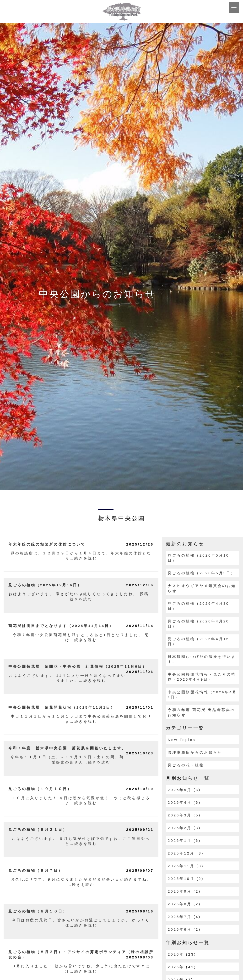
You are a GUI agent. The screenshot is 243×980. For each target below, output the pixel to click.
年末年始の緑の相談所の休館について (47, 544)
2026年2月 (180, 828)
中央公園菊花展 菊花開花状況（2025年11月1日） (62, 707)
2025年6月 (180, 929)
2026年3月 (180, 815)
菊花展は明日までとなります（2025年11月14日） (61, 626)
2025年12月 (181, 853)
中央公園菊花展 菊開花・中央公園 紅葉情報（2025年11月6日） (78, 666)
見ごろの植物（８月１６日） (38, 911)
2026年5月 (180, 790)
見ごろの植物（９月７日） (36, 870)
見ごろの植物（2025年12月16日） (45, 585)
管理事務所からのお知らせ (195, 752)
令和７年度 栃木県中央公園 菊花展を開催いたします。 (67, 748)
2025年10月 (181, 879)
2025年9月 (180, 891)
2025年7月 (180, 917)
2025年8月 (180, 904)
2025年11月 (181, 866)
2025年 (176, 967)
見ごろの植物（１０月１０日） (40, 789)
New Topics (182, 740)
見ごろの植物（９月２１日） (38, 829)
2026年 (176, 954)
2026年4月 (180, 802)
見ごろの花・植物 (186, 765)
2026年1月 (180, 840)
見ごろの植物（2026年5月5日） (202, 573)
